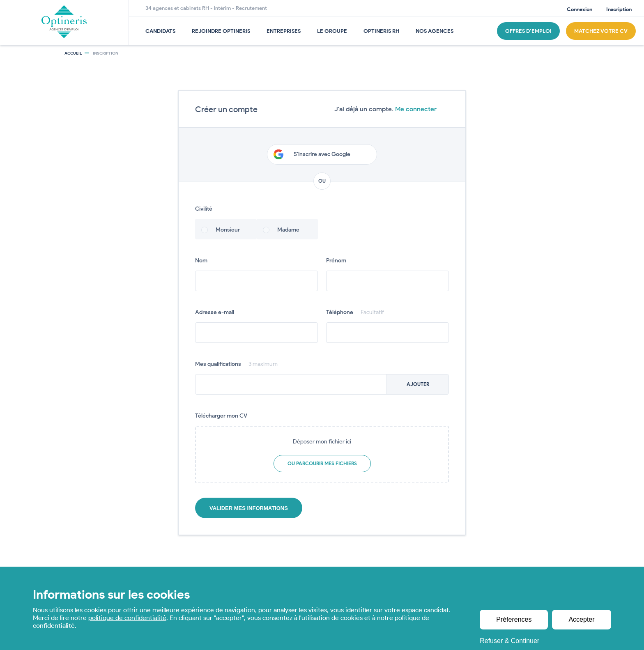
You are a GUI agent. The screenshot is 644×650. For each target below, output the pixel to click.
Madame (288, 230)
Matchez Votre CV (601, 31)
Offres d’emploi (528, 31)
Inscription (619, 9)
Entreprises (284, 31)
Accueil (73, 53)
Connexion (580, 9)
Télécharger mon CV (221, 416)
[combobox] (322, 384)
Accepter (582, 619)
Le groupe (332, 31)
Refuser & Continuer (510, 641)
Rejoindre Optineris (221, 31)
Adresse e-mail (215, 312)
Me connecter (416, 109)
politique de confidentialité (127, 618)
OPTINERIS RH (381, 31)
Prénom (336, 261)
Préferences (514, 619)
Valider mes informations (249, 508)
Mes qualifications (236, 364)
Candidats (160, 31)
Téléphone (355, 312)
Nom (201, 261)
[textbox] (322, 384)
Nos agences (435, 31)
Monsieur (228, 230)
